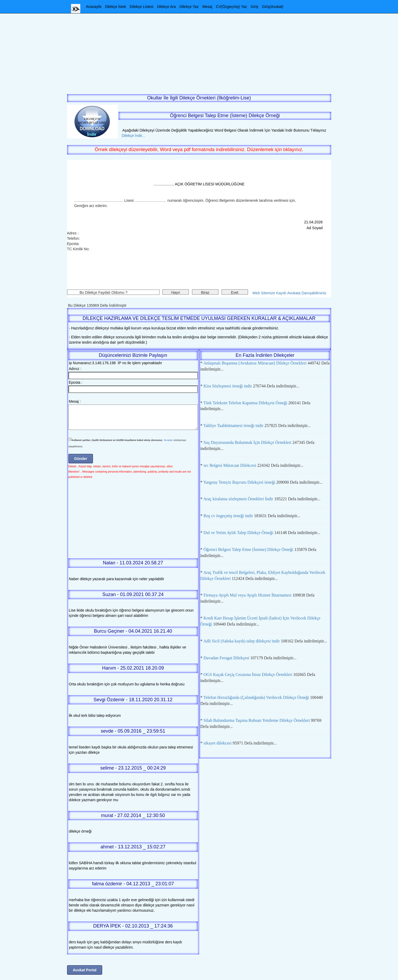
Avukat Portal (85, 970)
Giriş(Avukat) (273, 7)
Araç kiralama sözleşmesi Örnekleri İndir (238, 499)
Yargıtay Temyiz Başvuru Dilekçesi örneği (239, 482)
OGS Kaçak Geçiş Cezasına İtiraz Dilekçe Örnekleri (248, 674)
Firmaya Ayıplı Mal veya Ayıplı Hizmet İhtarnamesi (248, 595)
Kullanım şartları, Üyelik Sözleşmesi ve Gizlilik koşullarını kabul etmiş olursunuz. (117, 440)
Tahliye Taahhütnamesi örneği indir (233, 426)
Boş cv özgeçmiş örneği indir (228, 516)
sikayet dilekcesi (218, 743)
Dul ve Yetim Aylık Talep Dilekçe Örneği (238, 533)
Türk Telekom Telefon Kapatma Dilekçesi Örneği (245, 403)
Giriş (254, 7)
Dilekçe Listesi (141, 7)
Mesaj (207, 7)
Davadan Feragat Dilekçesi (226, 658)
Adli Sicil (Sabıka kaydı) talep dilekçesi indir (242, 641)
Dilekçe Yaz (189, 7)
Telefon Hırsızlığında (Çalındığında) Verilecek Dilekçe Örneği (256, 697)
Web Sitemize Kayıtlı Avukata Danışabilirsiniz (289, 293)
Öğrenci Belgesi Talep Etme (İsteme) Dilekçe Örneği (249, 549)
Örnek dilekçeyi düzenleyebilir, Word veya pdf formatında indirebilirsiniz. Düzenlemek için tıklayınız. (199, 150)
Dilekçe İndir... (132, 136)
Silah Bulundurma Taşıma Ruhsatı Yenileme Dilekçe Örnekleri (257, 720)
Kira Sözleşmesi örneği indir (228, 386)
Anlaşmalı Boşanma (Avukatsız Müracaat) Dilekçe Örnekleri (255, 363)
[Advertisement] (199, 50)
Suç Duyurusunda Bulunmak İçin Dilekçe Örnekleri (248, 442)
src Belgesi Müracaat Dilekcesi (230, 465)
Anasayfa (94, 7)
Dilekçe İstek (116, 7)
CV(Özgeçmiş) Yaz (232, 7)
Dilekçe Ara (167, 7)
